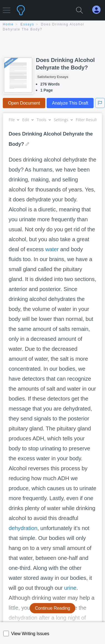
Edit (28, 120)
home (8, 24)
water (52, 249)
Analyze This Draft (70, 103)
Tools (44, 120)
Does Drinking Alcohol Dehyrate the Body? (65, 64)
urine (70, 588)
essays (27, 24)
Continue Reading (53, 608)
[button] (7, 8)
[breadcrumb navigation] (52, 27)
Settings (63, 120)
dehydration (23, 528)
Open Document (24, 103)
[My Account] (99, 10)
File (14, 120)
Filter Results (89, 120)
